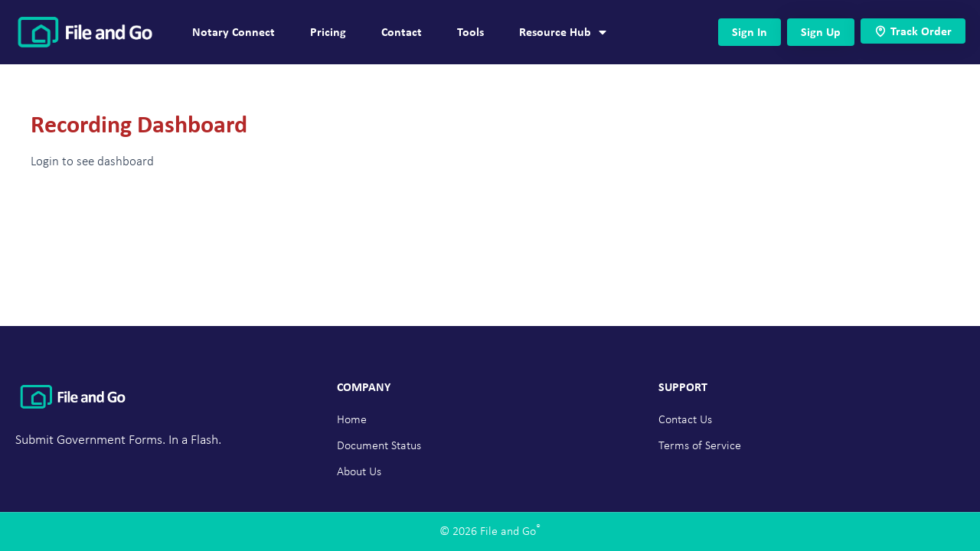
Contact (402, 32)
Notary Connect (234, 32)
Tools (470, 32)
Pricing (328, 32)
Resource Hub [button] (563, 32)
